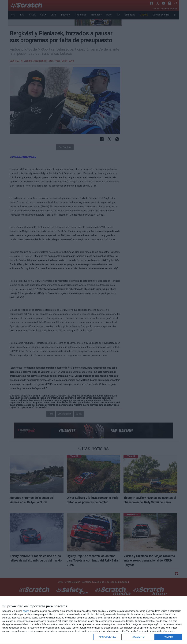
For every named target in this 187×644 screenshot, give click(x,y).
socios (26, 611)
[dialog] (93, 620)
